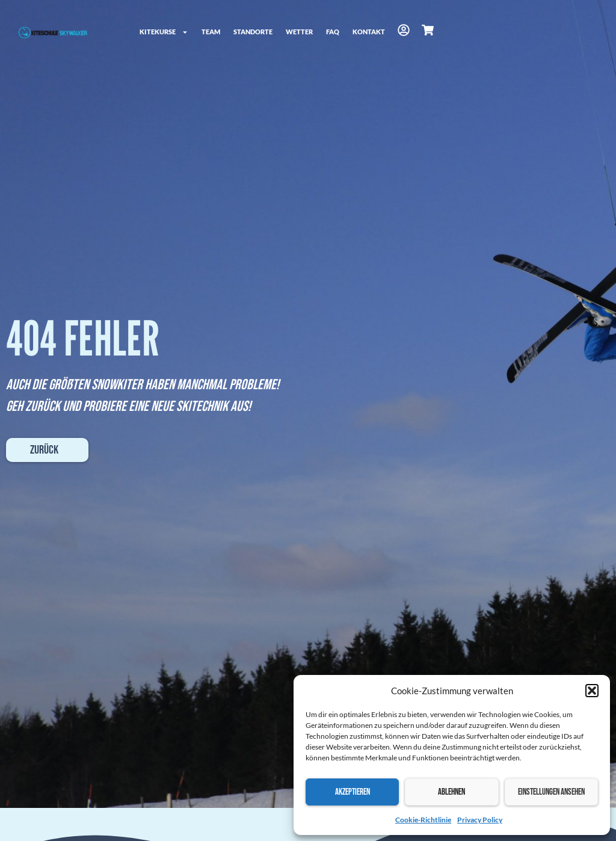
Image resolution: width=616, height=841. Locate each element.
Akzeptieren (353, 792)
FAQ (333, 32)
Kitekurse (164, 32)
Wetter (299, 32)
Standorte (253, 32)
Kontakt (369, 32)
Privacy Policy (480, 820)
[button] (592, 691)
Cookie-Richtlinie (423, 820)
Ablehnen (451, 792)
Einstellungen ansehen (551, 792)
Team (211, 32)
